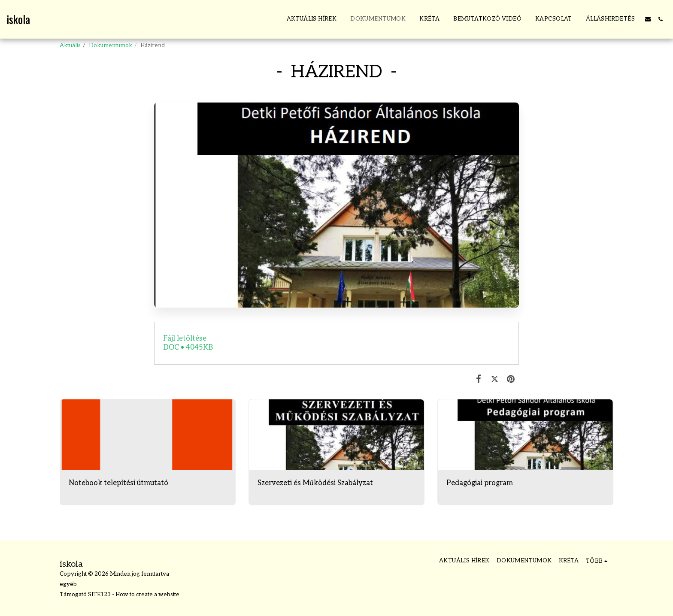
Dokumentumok (111, 45)
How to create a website (147, 595)
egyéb (68, 584)
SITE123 (99, 595)
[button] (648, 19)
